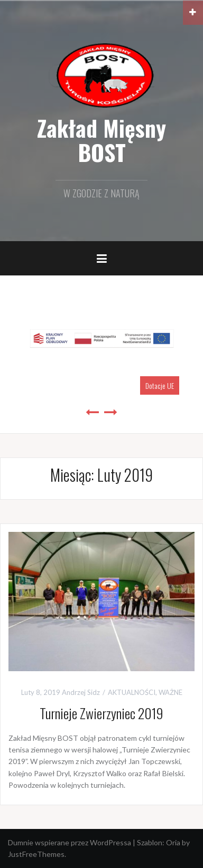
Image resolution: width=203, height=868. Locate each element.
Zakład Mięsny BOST (101, 140)
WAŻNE (170, 692)
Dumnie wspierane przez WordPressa (70, 842)
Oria (173, 842)
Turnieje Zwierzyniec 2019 (101, 713)
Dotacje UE (160, 385)
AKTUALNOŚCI (132, 692)
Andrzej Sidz (81, 692)
